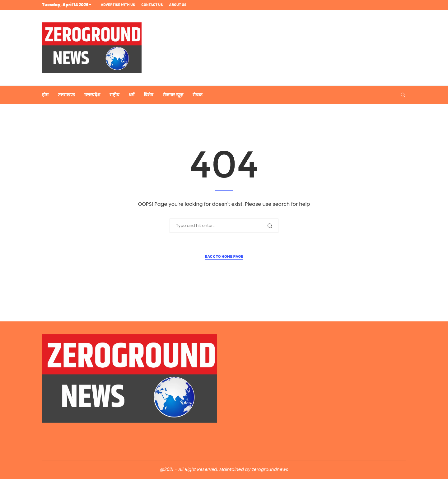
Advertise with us (118, 5)
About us (178, 5)
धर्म (132, 95)
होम (45, 95)
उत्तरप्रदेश (92, 95)
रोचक (198, 95)
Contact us (152, 5)
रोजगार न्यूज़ (173, 95)
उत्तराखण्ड (66, 95)
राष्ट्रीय (114, 95)
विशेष (149, 95)
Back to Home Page (224, 256)
